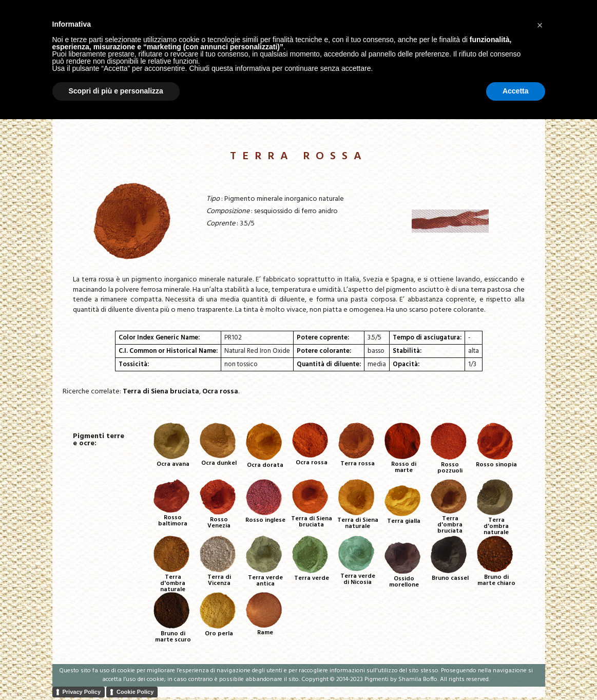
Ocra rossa (220, 392)
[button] (540, 606)
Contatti (525, 111)
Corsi (490, 111)
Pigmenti (389, 111)
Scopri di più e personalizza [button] (116, 672)
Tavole (427, 111)
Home (353, 111)
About (460, 111)
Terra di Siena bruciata (161, 392)
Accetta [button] (516, 672)
